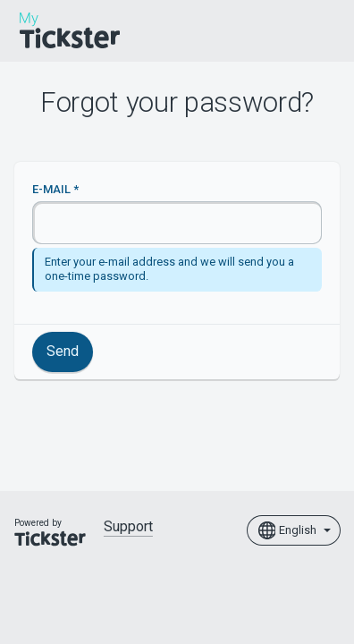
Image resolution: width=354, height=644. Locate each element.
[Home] (70, 30)
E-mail (51, 189)
